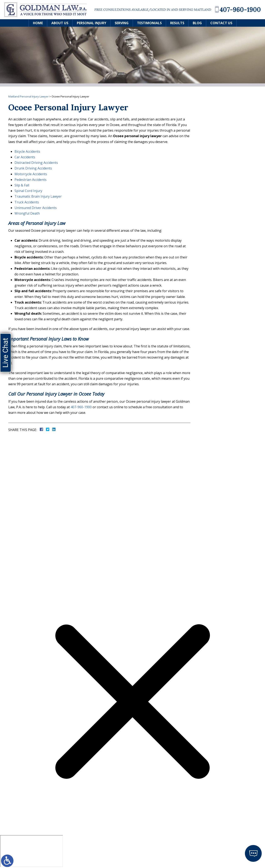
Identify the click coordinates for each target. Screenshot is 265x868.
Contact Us (221, 23)
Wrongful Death (27, 213)
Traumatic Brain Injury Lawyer (38, 196)
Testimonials (149, 23)
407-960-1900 (240, 10)
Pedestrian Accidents (31, 180)
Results (177, 23)
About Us (60, 23)
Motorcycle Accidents (31, 174)
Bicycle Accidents (27, 151)
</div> (31, 851)
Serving (122, 23)
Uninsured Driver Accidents (36, 208)
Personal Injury (92, 23)
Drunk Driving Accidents (33, 168)
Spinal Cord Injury (28, 191)
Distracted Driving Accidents (36, 163)
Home (38, 23)
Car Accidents (25, 157)
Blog (197, 23)
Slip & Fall (22, 185)
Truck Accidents (27, 202)
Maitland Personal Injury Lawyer (28, 96)
